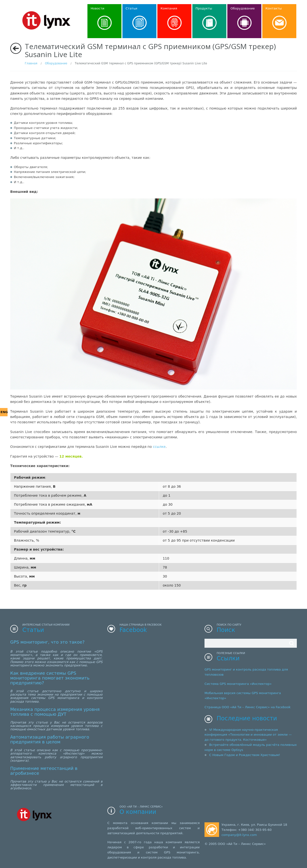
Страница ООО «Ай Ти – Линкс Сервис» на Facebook (247, 707)
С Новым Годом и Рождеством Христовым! (245, 755)
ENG (4, 412)
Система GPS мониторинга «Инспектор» (238, 684)
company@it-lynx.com (239, 835)
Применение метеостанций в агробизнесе (44, 771)
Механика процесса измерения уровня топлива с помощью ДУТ (55, 712)
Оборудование (56, 63)
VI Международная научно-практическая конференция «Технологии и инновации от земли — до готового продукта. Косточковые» (248, 735)
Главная (31, 63)
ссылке (159, 447)
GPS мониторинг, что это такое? (47, 642)
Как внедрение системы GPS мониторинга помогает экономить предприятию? (50, 678)
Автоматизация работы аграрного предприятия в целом (50, 739)
